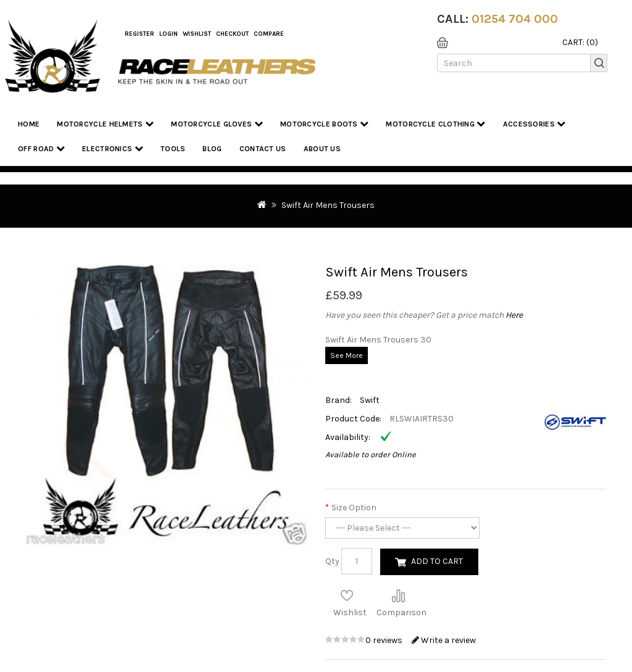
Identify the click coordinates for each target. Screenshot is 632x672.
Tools (173, 149)
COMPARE (269, 34)
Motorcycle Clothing (435, 124)
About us (322, 149)
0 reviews (385, 640)
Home (29, 124)
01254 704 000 (515, 19)
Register (139, 34)
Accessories (534, 124)
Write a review (444, 640)
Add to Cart (437, 561)
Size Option (354, 508)
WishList (197, 34)
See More (347, 355)
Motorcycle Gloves (217, 124)
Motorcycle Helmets (105, 124)
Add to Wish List (347, 595)
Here (514, 315)
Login (168, 34)
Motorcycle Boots (324, 124)
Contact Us (263, 149)
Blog (212, 149)
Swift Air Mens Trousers (328, 205)
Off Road (41, 148)
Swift (370, 400)
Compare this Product (398, 595)
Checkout (232, 34)
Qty (332, 561)
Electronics (113, 148)
